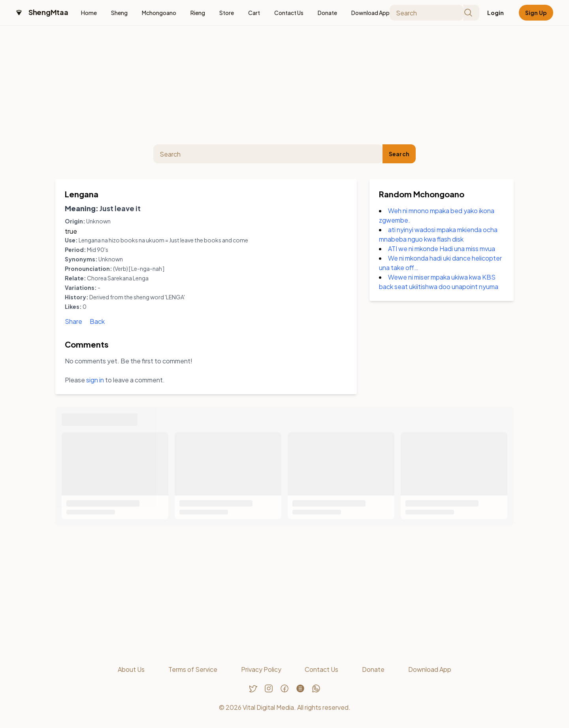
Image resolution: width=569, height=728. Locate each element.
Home (89, 13)
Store (227, 13)
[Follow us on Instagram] (269, 688)
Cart (254, 13)
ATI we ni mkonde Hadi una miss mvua (442, 249)
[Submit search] (471, 13)
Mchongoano (159, 13)
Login (496, 13)
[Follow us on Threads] (300, 688)
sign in (95, 380)
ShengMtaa (48, 12)
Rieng (198, 13)
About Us (131, 669)
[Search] (427, 13)
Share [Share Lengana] (73, 321)
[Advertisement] (284, 85)
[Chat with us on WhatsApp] (316, 688)
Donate (327, 13)
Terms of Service (193, 669)
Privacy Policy (261, 669)
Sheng (119, 13)
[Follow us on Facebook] (284, 688)
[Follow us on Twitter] (253, 688)
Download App (370, 13)
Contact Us (289, 13)
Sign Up (536, 13)
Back (97, 321)
